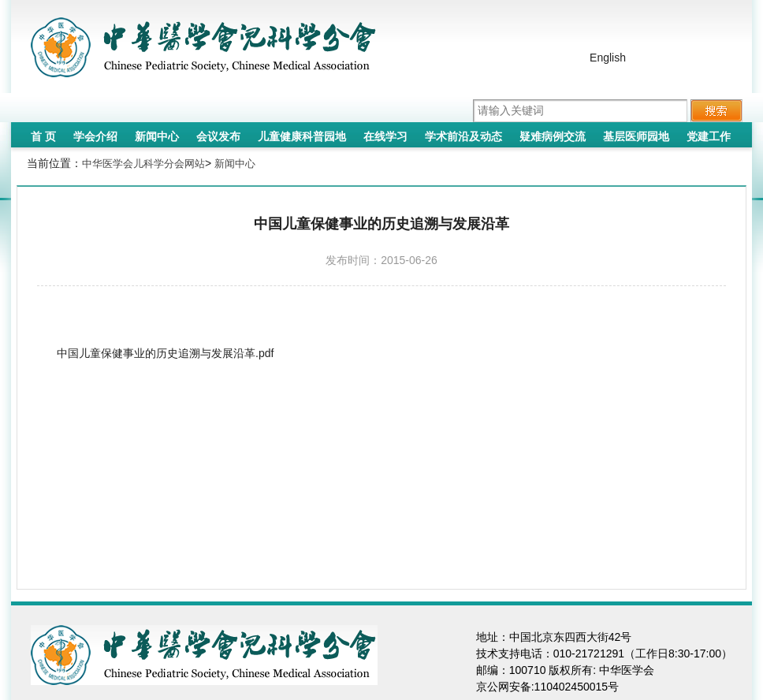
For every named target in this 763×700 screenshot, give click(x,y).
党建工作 (709, 136)
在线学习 (385, 136)
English (608, 58)
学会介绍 (95, 136)
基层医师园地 (636, 136)
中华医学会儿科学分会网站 (143, 164)
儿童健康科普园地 (302, 136)
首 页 (43, 136)
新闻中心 (157, 136)
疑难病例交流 (553, 136)
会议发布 (218, 136)
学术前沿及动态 (463, 136)
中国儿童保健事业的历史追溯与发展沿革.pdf (165, 353)
